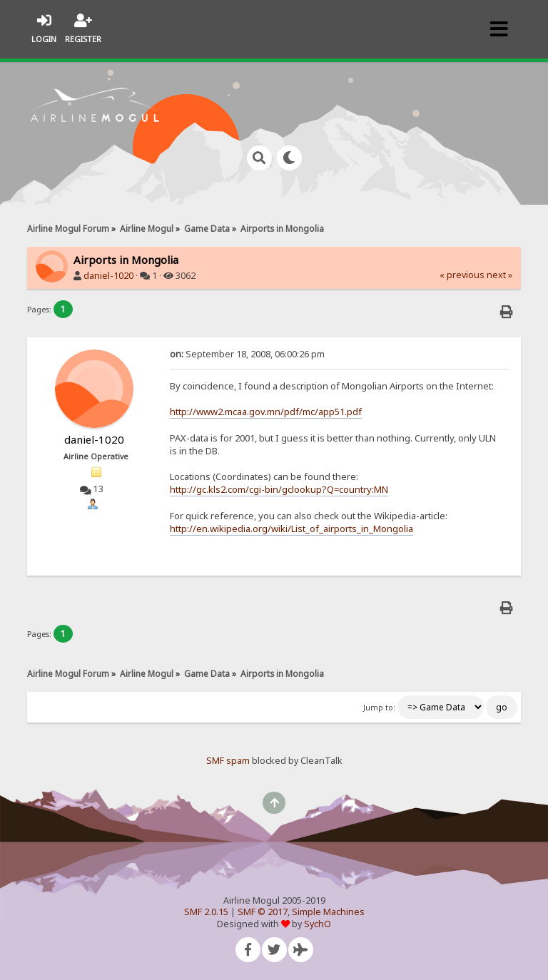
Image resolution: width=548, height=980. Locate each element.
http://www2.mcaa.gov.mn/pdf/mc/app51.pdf (266, 412)
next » (499, 275)
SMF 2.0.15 (206, 912)
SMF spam (228, 761)
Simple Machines (328, 912)
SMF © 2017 (263, 912)
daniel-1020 (108, 276)
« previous (462, 275)
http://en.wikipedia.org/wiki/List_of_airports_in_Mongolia (291, 529)
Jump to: (379, 708)
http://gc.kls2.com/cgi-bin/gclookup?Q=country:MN (279, 489)
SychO (318, 924)
